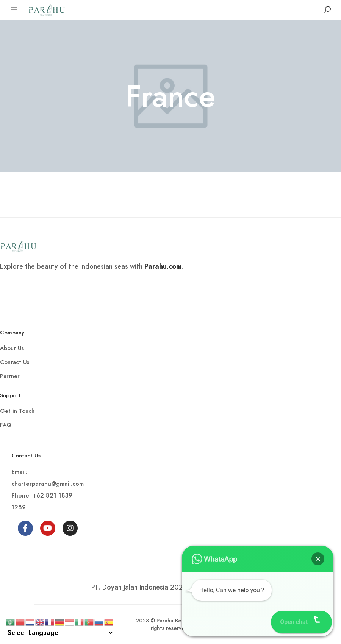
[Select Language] (60, 633)
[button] (318, 559)
